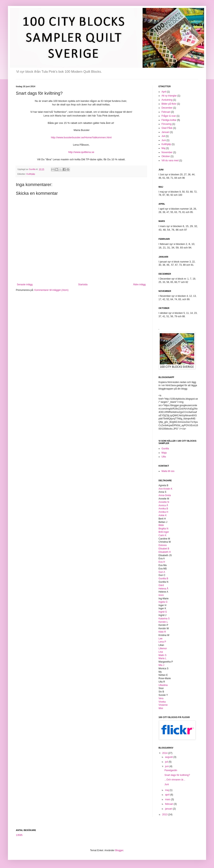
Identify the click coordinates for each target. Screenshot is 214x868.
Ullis (164, 457)
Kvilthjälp (31, 174)
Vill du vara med (170, 160)
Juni (164, 140)
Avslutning (167, 100)
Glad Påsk (167, 128)
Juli (163, 136)
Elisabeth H (165, 552)
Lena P (162, 642)
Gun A (162, 572)
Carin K (162, 535)
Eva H (162, 562)
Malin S (162, 655)
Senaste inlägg (25, 285)
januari (169, 809)
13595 (19, 835)
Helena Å (163, 589)
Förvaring (167, 124)
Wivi (161, 708)
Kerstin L (163, 622)
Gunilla (165, 449)
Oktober (166, 156)
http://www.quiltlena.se (81, 152)
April (164, 92)
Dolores (163, 545)
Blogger (119, 850)
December (167, 108)
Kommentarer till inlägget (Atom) (51, 290)
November (167, 152)
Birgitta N (163, 529)
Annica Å (163, 505)
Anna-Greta (165, 495)
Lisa (161, 652)
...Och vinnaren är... (175, 780)
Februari (166, 112)
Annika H (163, 512)
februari (169, 804)
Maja (164, 453)
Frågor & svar (169, 116)
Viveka (162, 702)
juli (167, 762)
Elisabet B (164, 549)
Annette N (164, 502)
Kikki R (162, 632)
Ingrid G (163, 612)
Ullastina (163, 685)
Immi (161, 595)
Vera (161, 698)
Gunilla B (163, 579)
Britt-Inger (164, 532)
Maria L (162, 658)
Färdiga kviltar (169, 120)
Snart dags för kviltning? (177, 775)
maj (167, 790)
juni (167, 766)
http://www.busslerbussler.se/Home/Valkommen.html (81, 137)
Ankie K (163, 515)
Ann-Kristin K (165, 489)
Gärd (161, 585)
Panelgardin (171, 770)
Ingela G (163, 602)
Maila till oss (168, 471)
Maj (163, 148)
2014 (165, 753)
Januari (165, 132)
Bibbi (161, 525)
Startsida (83, 285)
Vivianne (163, 705)
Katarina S (164, 619)
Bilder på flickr (169, 104)
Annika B (163, 509)
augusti (169, 757)
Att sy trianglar (169, 96)
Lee (160, 639)
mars (168, 799)
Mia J (161, 665)
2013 (165, 815)
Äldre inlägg (139, 285)
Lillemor (163, 648)
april (168, 795)
